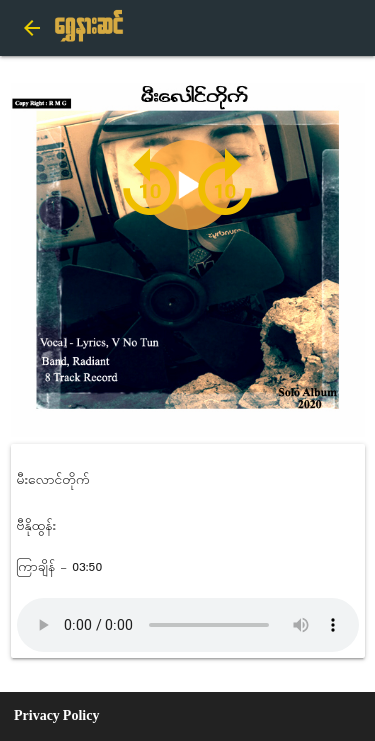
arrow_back (32, 28)
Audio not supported (188, 625)
